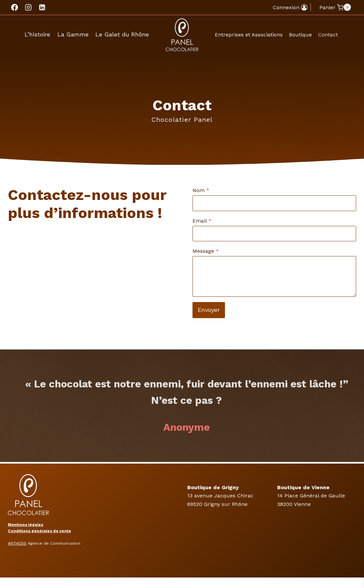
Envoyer (209, 310)
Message (206, 251)
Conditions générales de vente (40, 531)
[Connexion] (290, 7)
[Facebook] (15, 8)
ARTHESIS (17, 543)
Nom (201, 190)
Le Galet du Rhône (122, 34)
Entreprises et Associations (249, 35)
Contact (328, 35)
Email (202, 221)
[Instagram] (29, 8)
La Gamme (73, 34)
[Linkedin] (42, 8)
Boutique (300, 35)
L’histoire (37, 34)
